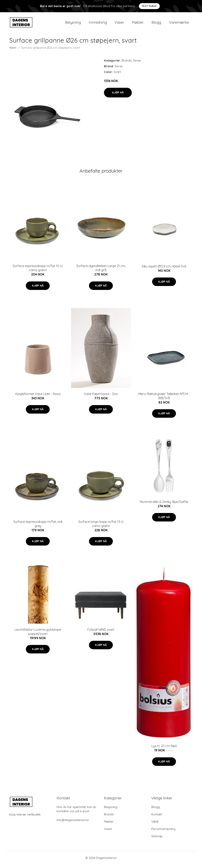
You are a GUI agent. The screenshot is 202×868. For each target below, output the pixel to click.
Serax (137, 64)
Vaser (119, 24)
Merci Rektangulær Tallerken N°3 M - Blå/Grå (164, 399)
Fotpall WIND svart (101, 633)
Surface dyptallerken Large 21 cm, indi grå (101, 271)
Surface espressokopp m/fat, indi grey (38, 527)
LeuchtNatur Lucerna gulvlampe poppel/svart (38, 635)
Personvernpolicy (163, 832)
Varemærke (179, 24)
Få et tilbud (149, 6)
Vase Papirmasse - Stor (101, 397)
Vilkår (155, 825)
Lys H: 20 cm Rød (164, 749)
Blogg (156, 24)
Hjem (13, 51)
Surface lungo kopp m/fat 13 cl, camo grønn (101, 527)
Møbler (138, 24)
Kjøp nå (118, 96)
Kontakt (157, 818)
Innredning (98, 24)
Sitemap (157, 840)
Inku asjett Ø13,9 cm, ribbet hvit (164, 270)
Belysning (73, 24)
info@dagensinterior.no (73, 823)
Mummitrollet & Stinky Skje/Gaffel (164, 505)
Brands (127, 64)
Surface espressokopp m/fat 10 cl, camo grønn (38, 271)
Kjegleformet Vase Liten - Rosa (38, 397)
